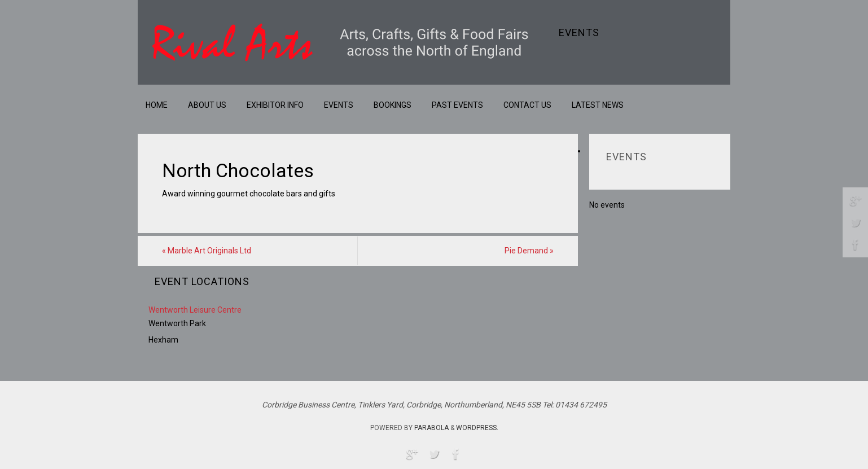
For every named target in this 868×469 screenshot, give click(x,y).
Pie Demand (529, 251)
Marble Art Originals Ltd (207, 251)
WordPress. (477, 428)
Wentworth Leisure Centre (195, 310)
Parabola (431, 428)
